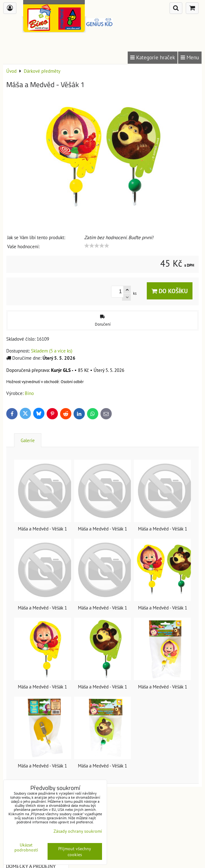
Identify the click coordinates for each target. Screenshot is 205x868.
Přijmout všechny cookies (75, 851)
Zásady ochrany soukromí (78, 831)
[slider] (97, 246)
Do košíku (170, 291)
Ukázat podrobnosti (26, 847)
